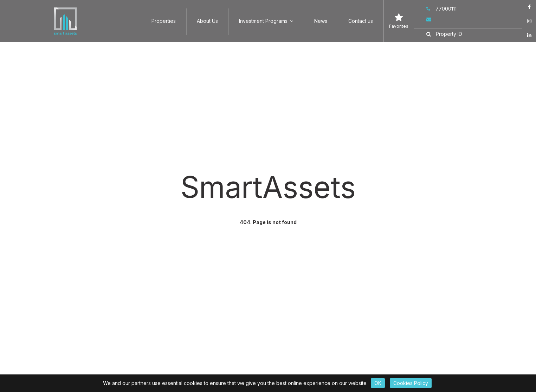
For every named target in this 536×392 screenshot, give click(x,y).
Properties (164, 21)
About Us (207, 21)
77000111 (441, 9)
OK (378, 383)
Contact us (361, 21)
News (321, 21)
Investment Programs (266, 21)
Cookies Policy (411, 383)
